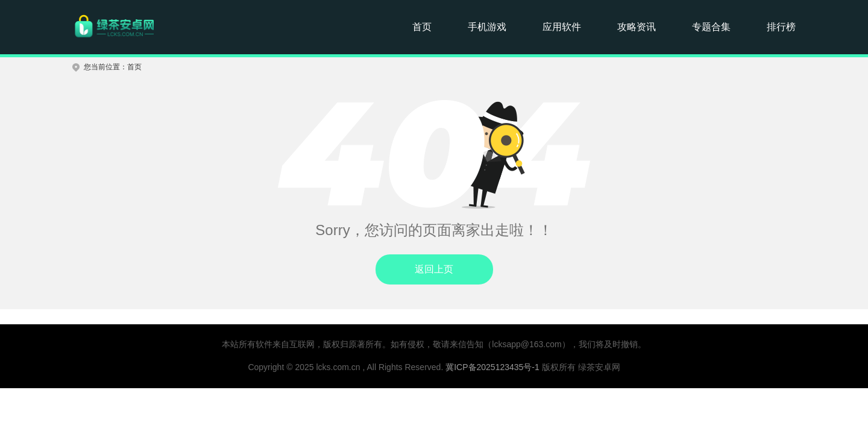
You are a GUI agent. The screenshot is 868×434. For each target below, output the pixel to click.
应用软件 (562, 27)
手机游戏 (487, 27)
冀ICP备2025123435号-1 (492, 367)
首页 (422, 27)
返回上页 (434, 269)
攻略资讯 (637, 27)
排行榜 (781, 27)
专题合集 (711, 27)
